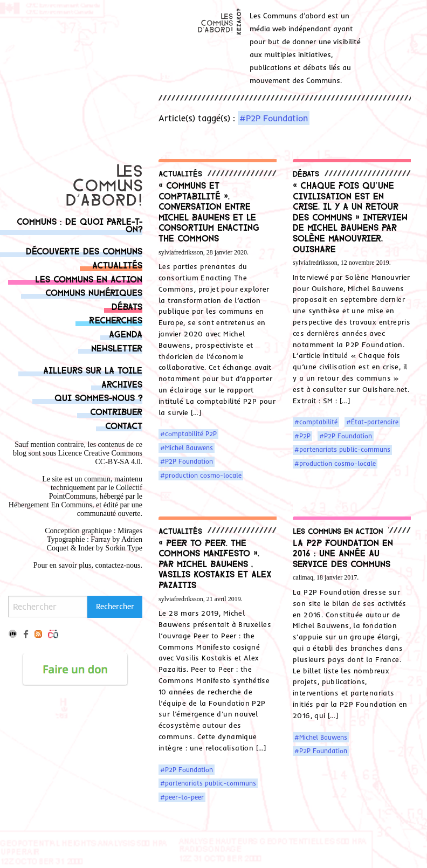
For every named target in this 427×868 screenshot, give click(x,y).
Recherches (116, 319)
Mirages (130, 531)
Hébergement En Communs (50, 505)
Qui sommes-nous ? (98, 397)
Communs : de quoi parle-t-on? (80, 225)
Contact (124, 425)
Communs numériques (94, 292)
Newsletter (117, 347)
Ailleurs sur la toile (93, 370)
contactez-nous (118, 565)
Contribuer (116, 411)
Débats (127, 306)
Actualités (117, 264)
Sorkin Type (124, 548)
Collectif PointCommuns (96, 492)
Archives (122, 384)
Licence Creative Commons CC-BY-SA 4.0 (100, 457)
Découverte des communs (84, 250)
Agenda (126, 333)
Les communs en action (89, 278)
